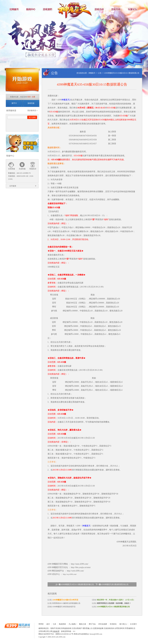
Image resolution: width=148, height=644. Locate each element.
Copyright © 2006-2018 (47, 637)
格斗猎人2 (123, 624)
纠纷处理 (56, 631)
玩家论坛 (134, 9)
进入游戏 (32, 117)
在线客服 (12, 169)
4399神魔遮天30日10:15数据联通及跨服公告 (77, 584)
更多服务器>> (33, 110)
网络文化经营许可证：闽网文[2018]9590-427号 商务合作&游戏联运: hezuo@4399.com (70, 634)
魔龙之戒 (83, 624)
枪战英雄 (62, 624)
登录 (29, 97)
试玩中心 (56, 574)
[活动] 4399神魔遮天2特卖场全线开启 (62, 607)
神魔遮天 (74, 9)
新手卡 (14, 103)
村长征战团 (103, 624)
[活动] (114, 600)
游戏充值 (117, 9)
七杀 (54, 624)
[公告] (63, 600)
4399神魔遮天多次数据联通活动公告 (115, 584)
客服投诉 (33, 169)
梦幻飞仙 (92, 624)
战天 (48, 624)
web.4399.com (60, 637)
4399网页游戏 (17, 626)
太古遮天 (133, 624)
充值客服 (22, 169)
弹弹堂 (41, 624)
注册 (33, 97)
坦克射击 (113, 624)
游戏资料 (48, 9)
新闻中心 (31, 9)
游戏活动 (100, 9)
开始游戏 (22, 81)
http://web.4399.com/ (75, 571)
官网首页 (14, 9)
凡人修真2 (72, 624)
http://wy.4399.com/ (70, 574)
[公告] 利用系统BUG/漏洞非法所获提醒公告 (64, 603)
